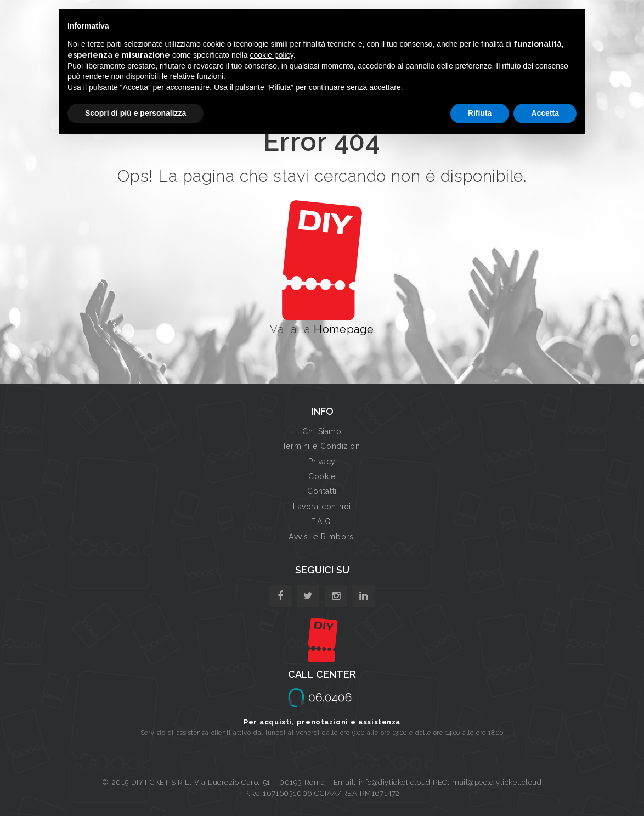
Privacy (322, 462)
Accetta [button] (545, 113)
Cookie (322, 476)
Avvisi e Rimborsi (322, 537)
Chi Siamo (322, 431)
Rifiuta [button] (480, 113)
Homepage (344, 329)
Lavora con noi (322, 507)
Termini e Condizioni (322, 446)
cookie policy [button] (272, 55)
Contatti (322, 491)
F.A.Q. (322, 521)
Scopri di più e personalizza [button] (135, 113)
